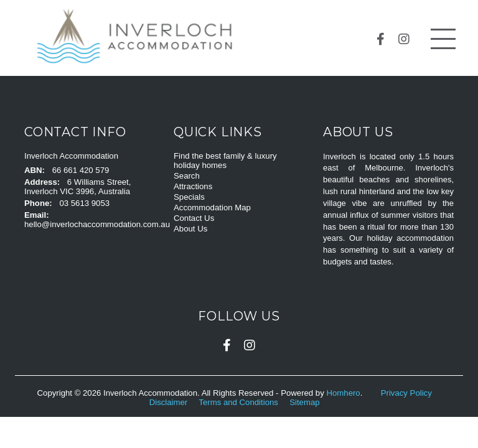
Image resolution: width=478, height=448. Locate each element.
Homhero (343, 393)
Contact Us (194, 218)
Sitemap (306, 402)
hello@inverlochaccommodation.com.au (97, 224)
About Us (190, 229)
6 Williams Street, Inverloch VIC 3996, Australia (77, 187)
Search (187, 176)
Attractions (193, 186)
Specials (189, 197)
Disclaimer (170, 402)
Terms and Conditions (239, 402)
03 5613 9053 (84, 203)
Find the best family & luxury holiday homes (225, 161)
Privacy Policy (408, 393)
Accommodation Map (212, 208)
